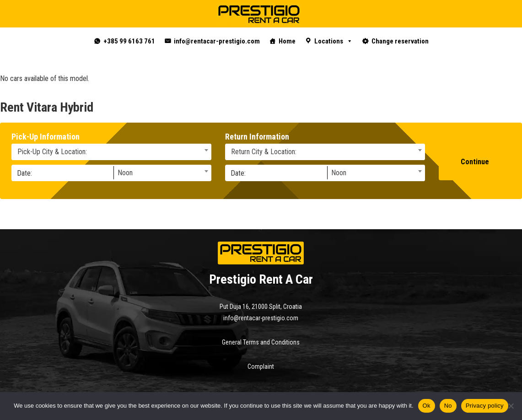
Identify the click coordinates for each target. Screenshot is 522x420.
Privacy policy (485, 406)
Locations (334, 41)
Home (287, 41)
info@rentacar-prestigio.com (217, 41)
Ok (427, 406)
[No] (511, 406)
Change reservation (400, 41)
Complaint (261, 366)
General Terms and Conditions (261, 342)
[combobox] (111, 152)
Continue (475, 162)
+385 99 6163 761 (129, 41)
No (448, 406)
